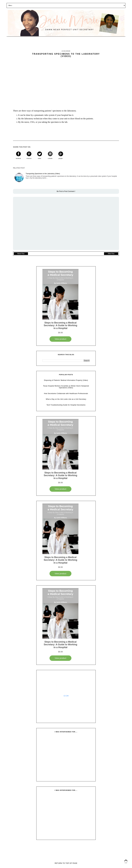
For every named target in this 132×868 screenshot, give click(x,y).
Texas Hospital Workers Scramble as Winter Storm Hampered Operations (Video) (66, 387)
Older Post (111, 254)
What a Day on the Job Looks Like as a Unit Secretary (66, 399)
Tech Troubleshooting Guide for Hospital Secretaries (66, 405)
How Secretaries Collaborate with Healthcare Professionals (66, 394)
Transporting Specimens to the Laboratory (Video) (43, 174)
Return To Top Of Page (66, 863)
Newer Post (21, 254)
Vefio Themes (78, 860)
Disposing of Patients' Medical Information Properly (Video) (66, 380)
